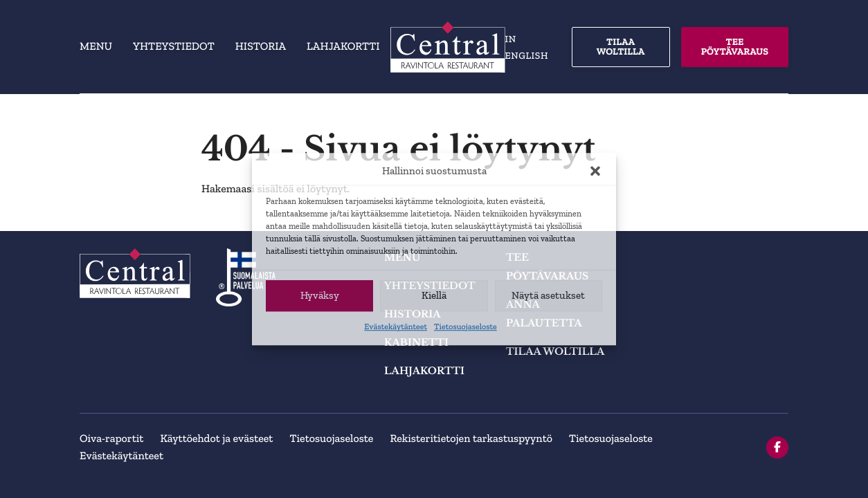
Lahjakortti (343, 47)
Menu (96, 47)
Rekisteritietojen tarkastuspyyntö (471, 439)
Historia (261, 47)
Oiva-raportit (111, 439)
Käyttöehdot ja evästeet (216, 439)
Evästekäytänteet (396, 327)
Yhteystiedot (174, 47)
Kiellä (434, 295)
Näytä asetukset (548, 295)
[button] (595, 172)
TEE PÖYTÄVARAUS (735, 47)
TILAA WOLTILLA (621, 47)
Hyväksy (320, 295)
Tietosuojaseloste (465, 327)
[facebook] (777, 448)
